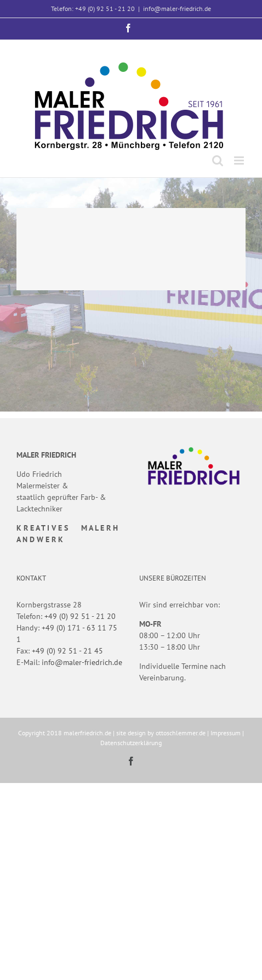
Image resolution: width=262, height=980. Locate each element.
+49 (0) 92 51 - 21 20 (80, 616)
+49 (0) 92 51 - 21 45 (67, 651)
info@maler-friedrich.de (177, 9)
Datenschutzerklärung (131, 743)
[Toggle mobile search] (218, 160)
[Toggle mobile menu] (240, 160)
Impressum (226, 733)
